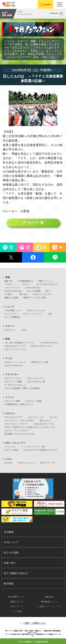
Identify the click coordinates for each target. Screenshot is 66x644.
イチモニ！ (26, 284)
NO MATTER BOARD (13, 291)
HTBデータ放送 (11, 450)
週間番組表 (54, 13)
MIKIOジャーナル (48, 463)
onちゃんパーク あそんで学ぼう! (19, 420)
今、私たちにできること (15, 385)
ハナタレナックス (12, 287)
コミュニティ (10, 446)
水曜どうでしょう (46, 281)
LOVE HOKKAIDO (33, 287)
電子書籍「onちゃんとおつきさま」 (20, 434)
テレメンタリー (11, 314)
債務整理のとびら (49, 601)
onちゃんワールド (36, 417)
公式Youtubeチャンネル (15, 346)
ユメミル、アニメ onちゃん (16, 430)
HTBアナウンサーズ (13, 378)
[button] (60, 4)
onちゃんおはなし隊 (36, 381)
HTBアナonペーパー (36, 378)
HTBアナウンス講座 (13, 381)
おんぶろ (53, 417)
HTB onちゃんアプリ (14, 417)
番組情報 (47, 4)
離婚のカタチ (17, 601)
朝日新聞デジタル (17, 597)
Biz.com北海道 (34, 291)
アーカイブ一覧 (33, 223)
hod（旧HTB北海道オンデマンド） (20, 343)
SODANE (8, 463)
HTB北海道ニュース (13, 310)
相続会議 (49, 597)
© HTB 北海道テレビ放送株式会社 (33, 642)
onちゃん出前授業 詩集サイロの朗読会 (22, 388)
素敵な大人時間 (11, 297)
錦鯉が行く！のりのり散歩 (35, 297)
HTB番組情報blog (25, 281)
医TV (48, 291)
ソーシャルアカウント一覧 (33, 446)
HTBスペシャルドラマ (42, 294)
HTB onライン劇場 (33, 401)
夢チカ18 (23, 294)
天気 (50, 314)
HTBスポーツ (10, 330)
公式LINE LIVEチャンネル (41, 346)
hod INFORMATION (49, 343)
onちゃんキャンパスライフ (16, 424)
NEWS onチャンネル (36, 310)
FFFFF (24, 330)
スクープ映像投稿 (12, 317)
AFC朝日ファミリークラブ (49, 606)
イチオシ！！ (10, 284)
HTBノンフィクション (33, 314)
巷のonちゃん (46, 420)
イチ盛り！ (9, 294)
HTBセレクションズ (26, 463)
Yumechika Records (13, 365)
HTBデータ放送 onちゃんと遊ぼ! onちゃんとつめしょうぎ (30, 427)
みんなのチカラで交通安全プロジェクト (41, 450)
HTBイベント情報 (12, 401)
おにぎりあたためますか (47, 284)
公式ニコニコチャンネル (15, 349)
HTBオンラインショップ (15, 362)
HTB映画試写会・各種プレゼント (19, 404)
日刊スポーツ (17, 606)
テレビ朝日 (17, 611)
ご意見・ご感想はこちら (34, 623)
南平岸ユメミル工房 (40, 362)
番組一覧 (8, 281)
